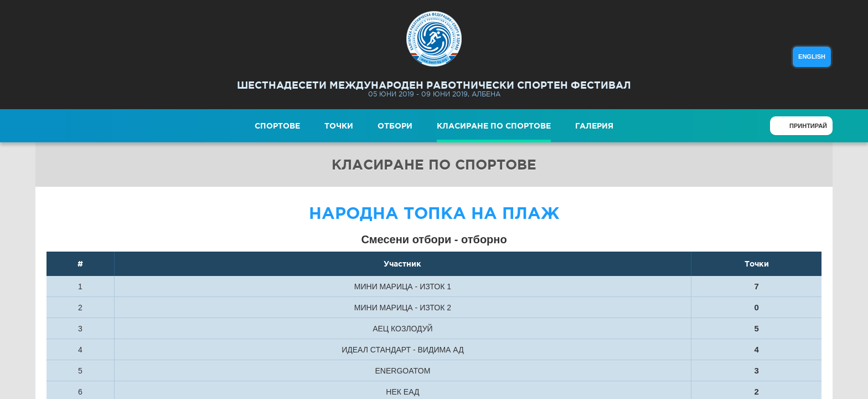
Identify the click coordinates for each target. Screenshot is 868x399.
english (812, 57)
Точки (339, 126)
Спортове (277, 126)
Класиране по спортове (494, 126)
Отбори (395, 126)
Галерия (594, 126)
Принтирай (808, 126)
